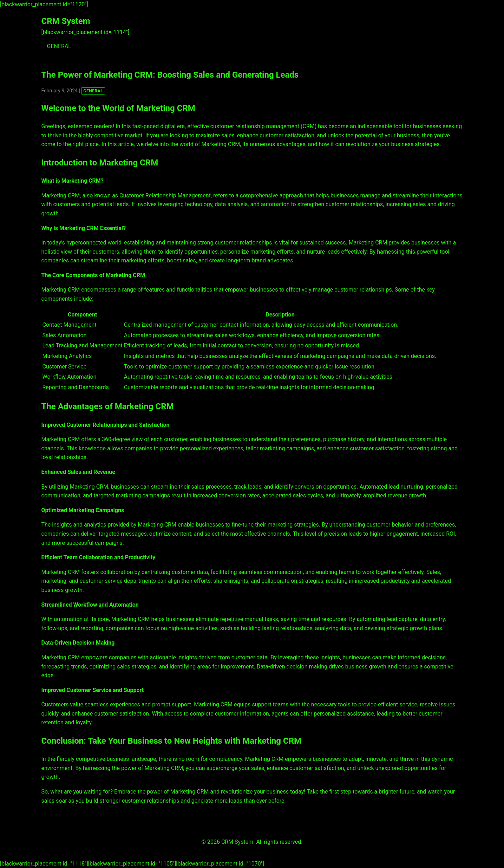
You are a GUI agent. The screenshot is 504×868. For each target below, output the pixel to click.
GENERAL (59, 46)
